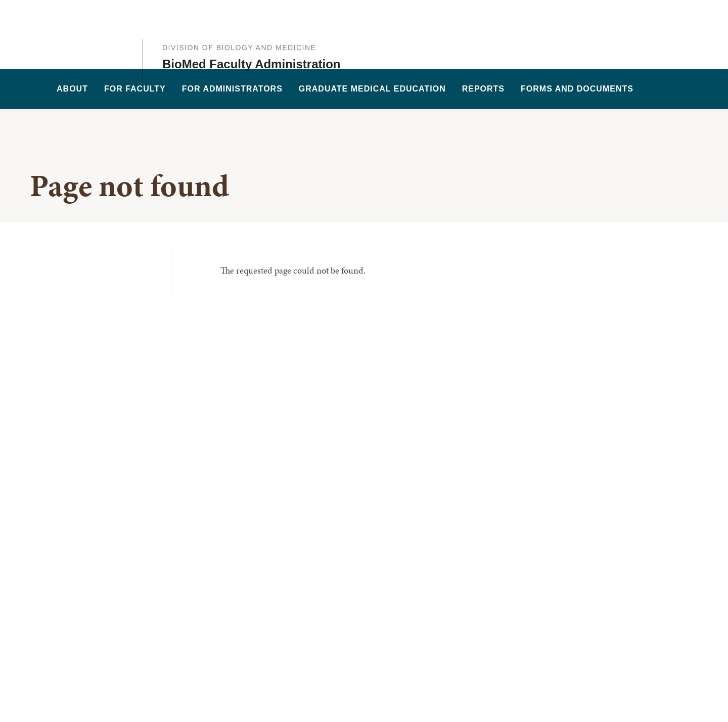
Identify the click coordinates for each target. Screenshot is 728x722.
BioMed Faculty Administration (251, 43)
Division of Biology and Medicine (239, 27)
